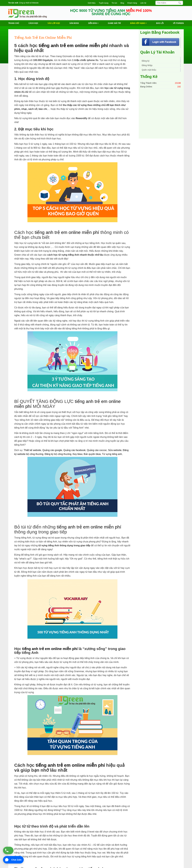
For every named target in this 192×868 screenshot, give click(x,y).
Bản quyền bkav (92, 454)
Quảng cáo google (52, 450)
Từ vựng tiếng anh (112, 454)
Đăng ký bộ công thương (58, 454)
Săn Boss (74, 23)
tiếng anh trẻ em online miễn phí (73, 45)
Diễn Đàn (93, 23)
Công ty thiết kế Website (29, 3)
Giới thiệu (92, 3)
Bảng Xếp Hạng (138, 23)
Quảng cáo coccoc (97, 450)
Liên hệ (143, 3)
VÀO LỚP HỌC (54, 23)
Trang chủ (14, 23)
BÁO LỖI (160, 23)
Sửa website (115, 450)
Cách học (33, 23)
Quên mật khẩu (149, 70)
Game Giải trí (114, 23)
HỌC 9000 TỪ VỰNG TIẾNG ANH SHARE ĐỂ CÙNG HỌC (111, 12)
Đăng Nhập (147, 65)
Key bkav (77, 454)
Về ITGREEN (178, 23)
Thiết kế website (32, 450)
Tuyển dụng (104, 3)
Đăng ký (146, 61)
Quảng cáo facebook (75, 450)
